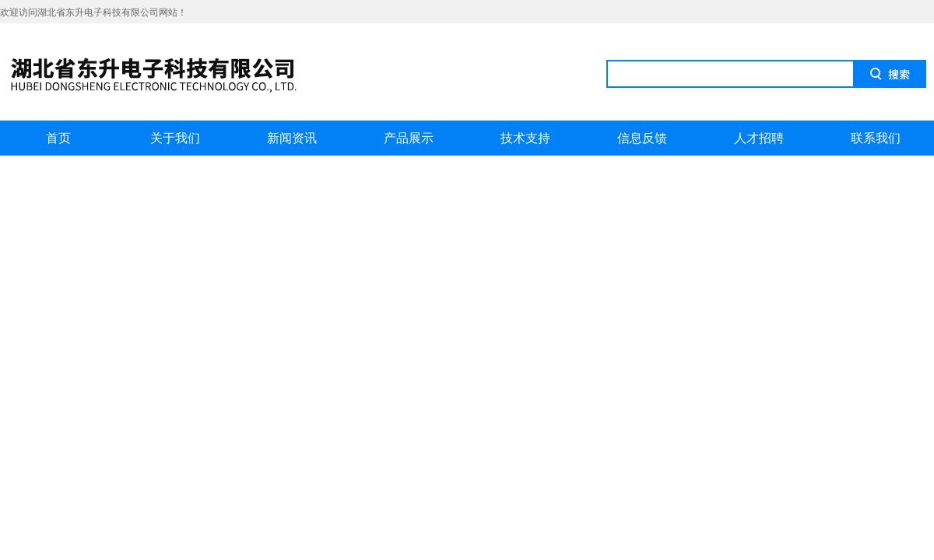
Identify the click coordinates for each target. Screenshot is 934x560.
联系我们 (876, 138)
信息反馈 (642, 138)
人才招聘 (759, 138)
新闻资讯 (292, 138)
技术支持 (525, 138)
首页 (58, 138)
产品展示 (409, 138)
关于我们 (175, 138)
